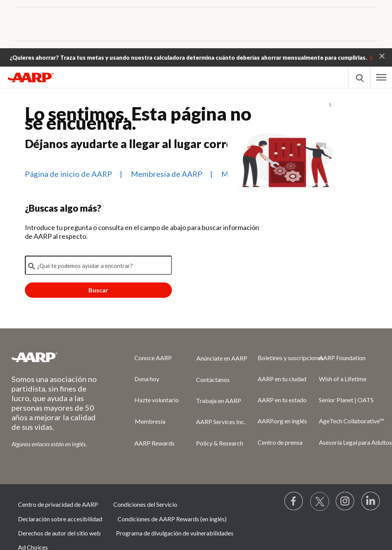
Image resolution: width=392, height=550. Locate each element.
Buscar (98, 290)
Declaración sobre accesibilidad (60, 519)
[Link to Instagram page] (345, 501)
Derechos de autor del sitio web (59, 533)
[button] (382, 55)
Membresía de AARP (167, 174)
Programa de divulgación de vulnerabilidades (175, 533)
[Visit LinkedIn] (371, 501)
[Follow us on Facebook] (294, 501)
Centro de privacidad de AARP (58, 504)
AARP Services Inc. (221, 422)
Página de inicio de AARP (69, 174)
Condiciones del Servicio (145, 504)
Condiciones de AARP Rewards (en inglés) (172, 519)
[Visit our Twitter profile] (320, 501)
